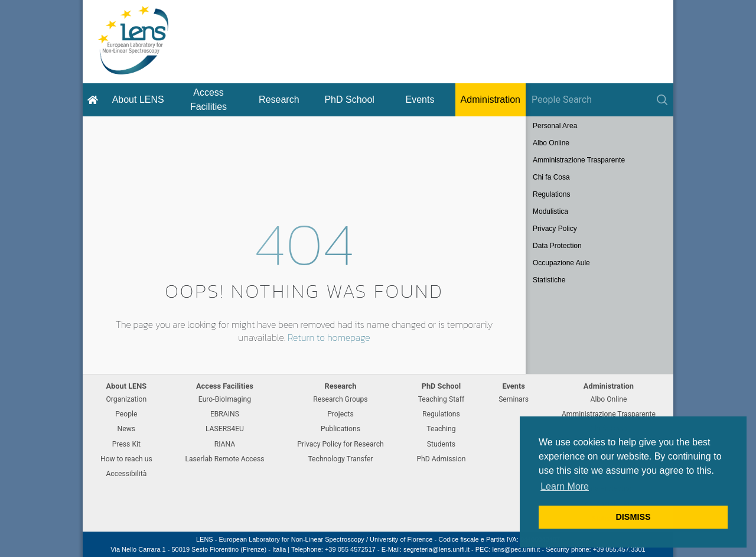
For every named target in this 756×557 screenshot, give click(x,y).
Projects (340, 414)
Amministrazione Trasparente (579, 160)
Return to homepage (329, 337)
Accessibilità (126, 474)
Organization (126, 399)
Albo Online (551, 143)
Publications (340, 429)
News (127, 429)
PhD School (349, 100)
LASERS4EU (225, 429)
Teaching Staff (441, 399)
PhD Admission (441, 459)
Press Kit (126, 444)
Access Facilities (208, 100)
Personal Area (555, 126)
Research (279, 100)
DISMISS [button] (633, 517)
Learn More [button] (565, 486)
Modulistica (550, 211)
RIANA (225, 444)
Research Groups (340, 399)
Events (420, 100)
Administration (491, 100)
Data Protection (557, 246)
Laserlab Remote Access (224, 459)
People (126, 414)
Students (441, 444)
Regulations (551, 194)
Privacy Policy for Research (340, 444)
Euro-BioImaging (225, 399)
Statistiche (549, 280)
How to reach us (126, 459)
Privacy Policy (555, 229)
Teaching (441, 429)
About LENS (138, 100)
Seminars (514, 399)
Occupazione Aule (561, 263)
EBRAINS (225, 414)
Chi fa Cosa (551, 177)
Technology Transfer (340, 459)
